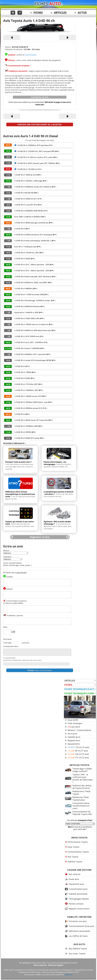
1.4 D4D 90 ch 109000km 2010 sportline (32, 145)
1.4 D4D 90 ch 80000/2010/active (27, 306)
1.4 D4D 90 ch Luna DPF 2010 (26, 205)
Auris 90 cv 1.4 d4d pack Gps (25, 247)
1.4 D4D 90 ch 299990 (23, 432)
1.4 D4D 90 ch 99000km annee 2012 (28, 408)
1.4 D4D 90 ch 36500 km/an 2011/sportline (31, 420)
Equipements (74, 744)
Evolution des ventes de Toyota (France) (82, 787)
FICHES (38, 13)
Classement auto (76, 884)
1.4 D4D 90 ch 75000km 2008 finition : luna (31, 402)
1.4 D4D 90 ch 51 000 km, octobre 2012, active (35, 157)
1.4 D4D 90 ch (20, 229)
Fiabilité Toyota (75, 862)
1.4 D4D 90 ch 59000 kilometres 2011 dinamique (33, 235)
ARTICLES (60, 13)
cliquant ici (69, 975)
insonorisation (31, 55)
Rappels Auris (74, 740)
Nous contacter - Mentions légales (48, 965)
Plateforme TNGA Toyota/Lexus (80, 799)
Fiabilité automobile (78, 894)
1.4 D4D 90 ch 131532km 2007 (26, 384)
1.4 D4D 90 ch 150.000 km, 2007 (27, 253)
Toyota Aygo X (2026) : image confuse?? (82, 770)
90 (78, 751)
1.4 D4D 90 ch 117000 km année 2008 (29, 295)
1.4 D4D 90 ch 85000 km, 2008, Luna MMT (31, 283)
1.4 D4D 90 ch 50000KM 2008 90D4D (29, 211)
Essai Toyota (73, 847)
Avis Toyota (73, 857)
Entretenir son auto (78, 921)
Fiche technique (75, 723)
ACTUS (82, 13)
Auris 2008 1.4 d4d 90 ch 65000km (27, 217)
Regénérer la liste (40, 537)
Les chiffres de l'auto (78, 936)
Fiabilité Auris (74, 737)
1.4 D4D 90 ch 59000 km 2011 (26, 199)
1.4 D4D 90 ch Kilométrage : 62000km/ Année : (33, 300)
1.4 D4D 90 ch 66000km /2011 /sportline (30, 354)
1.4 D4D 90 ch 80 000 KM (24, 193)
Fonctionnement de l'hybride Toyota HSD (82, 813)
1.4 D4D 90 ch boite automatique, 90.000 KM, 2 (33, 241)
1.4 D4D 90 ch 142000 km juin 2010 (28, 396)
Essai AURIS (73, 720)
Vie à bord (72, 734)
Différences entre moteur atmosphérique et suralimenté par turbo (20, 494)
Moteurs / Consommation (79, 730)
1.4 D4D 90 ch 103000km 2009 (26, 426)
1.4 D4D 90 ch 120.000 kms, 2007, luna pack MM (36, 151)
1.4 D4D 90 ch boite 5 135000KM (27, 348)
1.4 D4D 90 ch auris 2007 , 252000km (29, 342)
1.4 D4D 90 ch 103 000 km (27, 169)
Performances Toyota (78, 842)
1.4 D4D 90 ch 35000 (22, 259)
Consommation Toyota (78, 852)
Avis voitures (75, 874)
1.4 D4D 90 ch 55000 (22, 378)
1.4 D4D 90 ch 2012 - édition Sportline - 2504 (32, 265)
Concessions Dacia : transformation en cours (81, 806)
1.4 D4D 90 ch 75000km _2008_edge (28, 181)
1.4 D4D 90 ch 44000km (24, 289)
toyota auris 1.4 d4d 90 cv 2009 (26, 312)
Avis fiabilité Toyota (78, 949)
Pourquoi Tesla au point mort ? (19, 462)
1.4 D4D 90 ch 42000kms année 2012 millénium (33, 187)
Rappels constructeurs (79, 909)
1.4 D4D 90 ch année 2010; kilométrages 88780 (33, 360)
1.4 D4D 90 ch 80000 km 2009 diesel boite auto (33, 330)
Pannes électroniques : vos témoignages (55, 463)
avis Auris (74, 727)
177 (78, 758)
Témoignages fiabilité (79, 899)
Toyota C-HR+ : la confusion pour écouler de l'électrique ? (83, 778)
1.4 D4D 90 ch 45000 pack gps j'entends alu (31, 223)
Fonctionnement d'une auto (81, 926)
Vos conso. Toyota (77, 953)
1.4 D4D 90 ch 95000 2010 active (27, 438)
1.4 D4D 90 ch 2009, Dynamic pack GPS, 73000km (36, 163)
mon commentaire (40, 670)
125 (78, 747)
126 (78, 754)
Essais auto (74, 879)
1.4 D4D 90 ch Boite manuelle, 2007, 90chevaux (33, 277)
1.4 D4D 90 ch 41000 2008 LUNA (27, 318)
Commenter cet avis (40, 97)
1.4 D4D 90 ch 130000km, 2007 (26, 390)
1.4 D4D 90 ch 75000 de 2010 (25, 175)
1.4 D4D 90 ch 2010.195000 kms (27, 336)
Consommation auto (78, 889)
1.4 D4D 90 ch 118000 (23, 372)
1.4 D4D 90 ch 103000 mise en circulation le (31, 324)
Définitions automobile (79, 931)
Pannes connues (76, 904)
